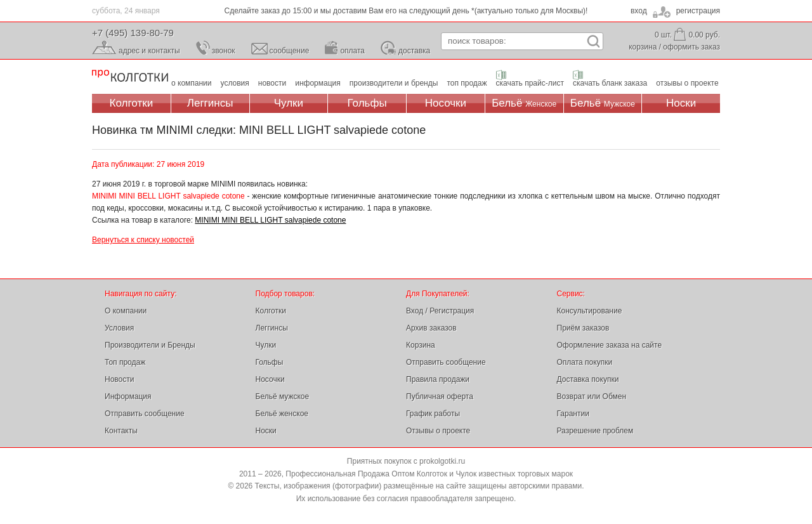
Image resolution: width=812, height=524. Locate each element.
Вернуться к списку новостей (143, 240)
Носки (681, 103)
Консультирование (590, 311)
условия (235, 83)
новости (272, 83)
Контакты (121, 431)
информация (318, 83)
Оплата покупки (585, 362)
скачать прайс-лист (530, 83)
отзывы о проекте (687, 83)
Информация (128, 396)
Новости (119, 379)
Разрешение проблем (595, 431)
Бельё (524, 103)
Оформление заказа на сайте (610, 345)
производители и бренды (394, 83)
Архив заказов (431, 328)
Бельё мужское (283, 396)
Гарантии (573, 414)
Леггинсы (210, 103)
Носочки (446, 103)
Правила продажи (438, 379)
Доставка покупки (588, 379)
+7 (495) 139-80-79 (133, 33)
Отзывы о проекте (438, 431)
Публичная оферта (440, 396)
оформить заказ (691, 47)
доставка (414, 51)
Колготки (132, 103)
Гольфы (367, 103)
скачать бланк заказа (610, 83)
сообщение (290, 51)
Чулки (289, 103)
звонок (224, 51)
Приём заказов (583, 328)
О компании (126, 311)
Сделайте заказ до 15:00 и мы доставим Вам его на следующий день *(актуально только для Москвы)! (406, 11)
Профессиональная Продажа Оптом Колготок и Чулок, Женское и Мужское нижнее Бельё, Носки (130, 76)
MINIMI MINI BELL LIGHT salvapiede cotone (270, 220)
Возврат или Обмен (592, 396)
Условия (119, 328)
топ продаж (467, 83)
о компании (192, 83)
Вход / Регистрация (440, 311)
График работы (433, 414)
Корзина (421, 345)
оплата (352, 51)
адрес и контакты (149, 51)
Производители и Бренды (150, 345)
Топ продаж (125, 362)
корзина (643, 47)
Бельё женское (282, 414)
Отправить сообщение (145, 414)
